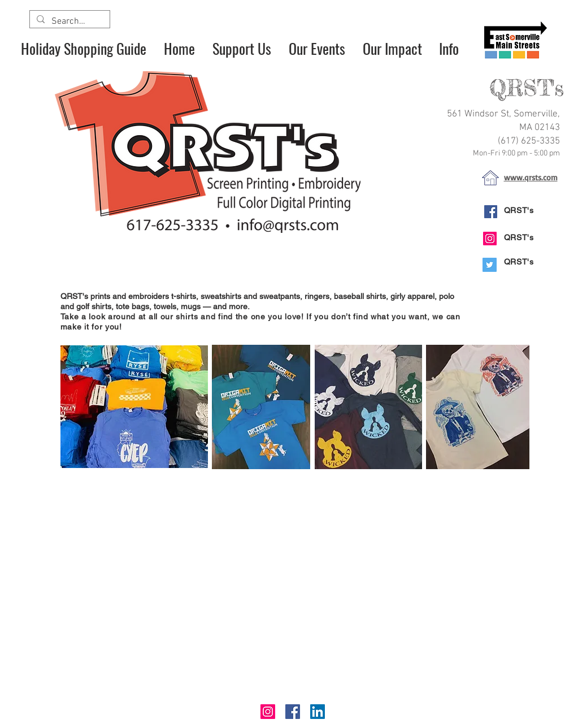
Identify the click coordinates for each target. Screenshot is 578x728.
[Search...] (69, 21)
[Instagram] (490, 239)
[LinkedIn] (318, 712)
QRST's (519, 210)
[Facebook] (491, 212)
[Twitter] (490, 265)
